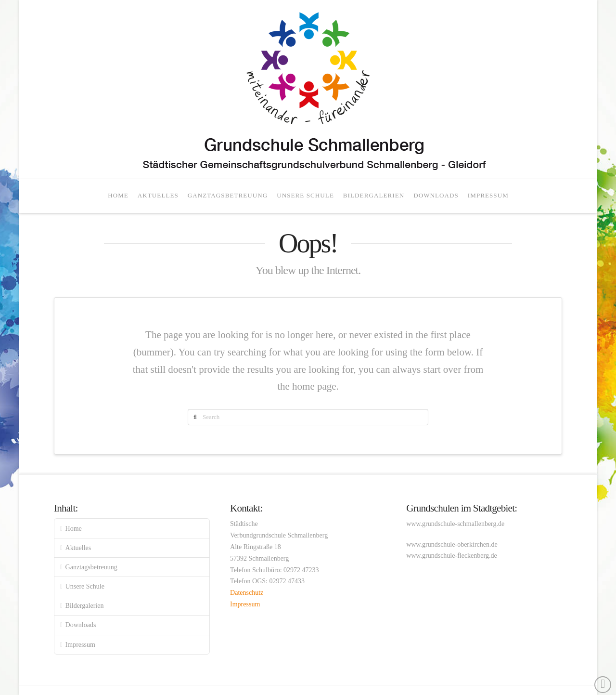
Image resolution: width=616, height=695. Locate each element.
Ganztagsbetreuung (91, 567)
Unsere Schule (85, 586)
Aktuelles (78, 548)
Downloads (81, 625)
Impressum (80, 645)
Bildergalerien (85, 606)
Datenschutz (247, 593)
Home (74, 529)
